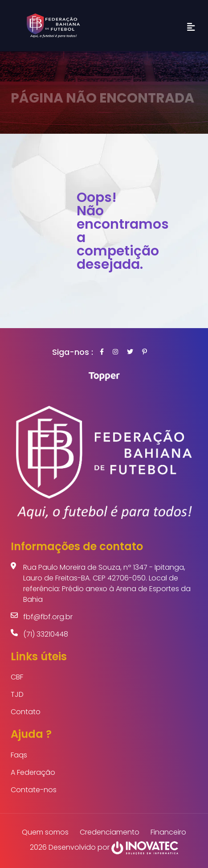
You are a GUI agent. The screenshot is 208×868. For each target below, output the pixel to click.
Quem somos (45, 832)
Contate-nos (34, 790)
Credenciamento (110, 832)
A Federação (33, 772)
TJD (17, 694)
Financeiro (168, 832)
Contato (26, 712)
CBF (17, 677)
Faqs (19, 755)
